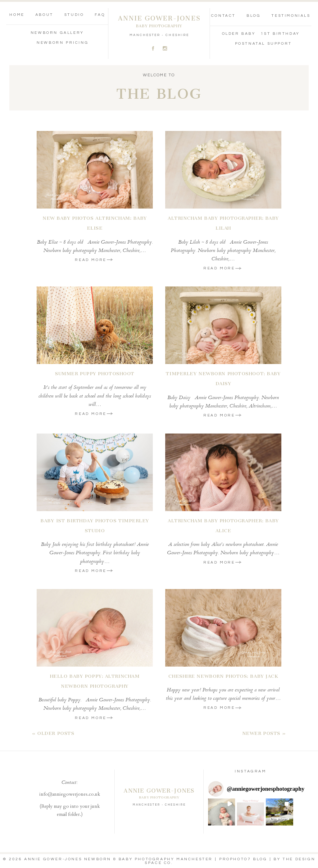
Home (17, 15)
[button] (222, 812)
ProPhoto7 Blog (243, 859)
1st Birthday (280, 34)
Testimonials (291, 16)
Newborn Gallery (57, 33)
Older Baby (239, 34)
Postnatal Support (263, 44)
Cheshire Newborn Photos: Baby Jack (223, 676)
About (44, 15)
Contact (223, 16)
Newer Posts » (264, 733)
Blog (254, 16)
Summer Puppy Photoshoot (95, 374)
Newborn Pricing (63, 43)
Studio (74, 15)
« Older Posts (53, 733)
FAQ (100, 15)
